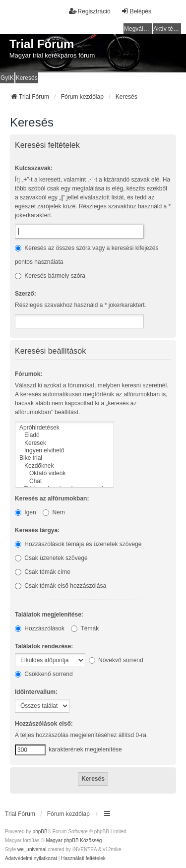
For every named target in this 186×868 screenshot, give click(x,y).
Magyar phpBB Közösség (74, 840)
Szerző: (26, 294)
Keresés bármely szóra (50, 276)
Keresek (64, 443)
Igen (26, 512)
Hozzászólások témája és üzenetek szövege (78, 544)
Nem (54, 512)
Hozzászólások (40, 628)
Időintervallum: (36, 692)
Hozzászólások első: (44, 724)
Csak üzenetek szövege (51, 558)
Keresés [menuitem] (27, 78)
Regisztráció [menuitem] (90, 11)
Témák (85, 628)
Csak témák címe (43, 572)
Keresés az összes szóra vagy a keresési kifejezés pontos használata (87, 255)
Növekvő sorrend (116, 660)
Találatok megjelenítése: (49, 615)
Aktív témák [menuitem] (167, 29)
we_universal (32, 849)
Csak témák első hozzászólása (61, 586)
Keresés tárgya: (37, 530)
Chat (64, 481)
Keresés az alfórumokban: (52, 498)
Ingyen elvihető (64, 451)
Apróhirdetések (64, 428)
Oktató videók (64, 473)
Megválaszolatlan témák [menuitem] (138, 29)
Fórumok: (29, 374)
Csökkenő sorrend (44, 674)
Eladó (64, 435)
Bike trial (64, 458)
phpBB (40, 832)
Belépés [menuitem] (136, 11)
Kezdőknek (64, 466)
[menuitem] (31, 859)
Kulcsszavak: (34, 168)
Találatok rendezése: (44, 646)
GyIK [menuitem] (7, 78)
